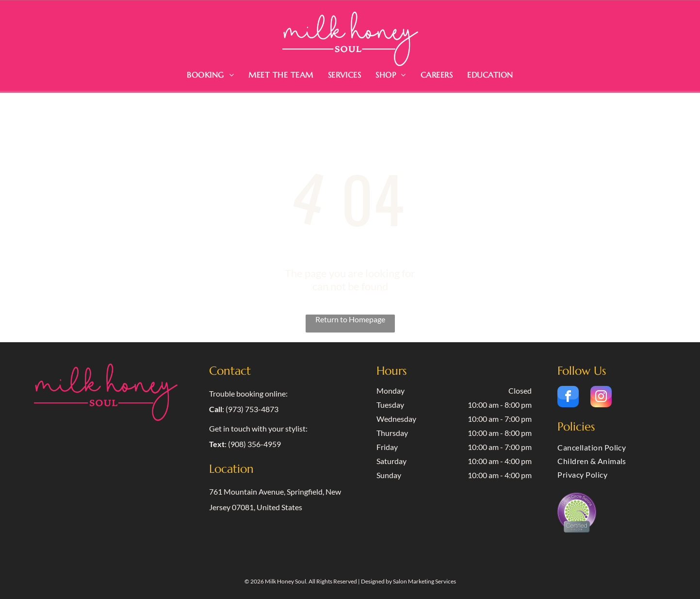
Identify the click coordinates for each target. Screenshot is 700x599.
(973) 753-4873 (252, 409)
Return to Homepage (350, 319)
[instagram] (601, 398)
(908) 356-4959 (254, 444)
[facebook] (568, 398)
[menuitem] (210, 75)
